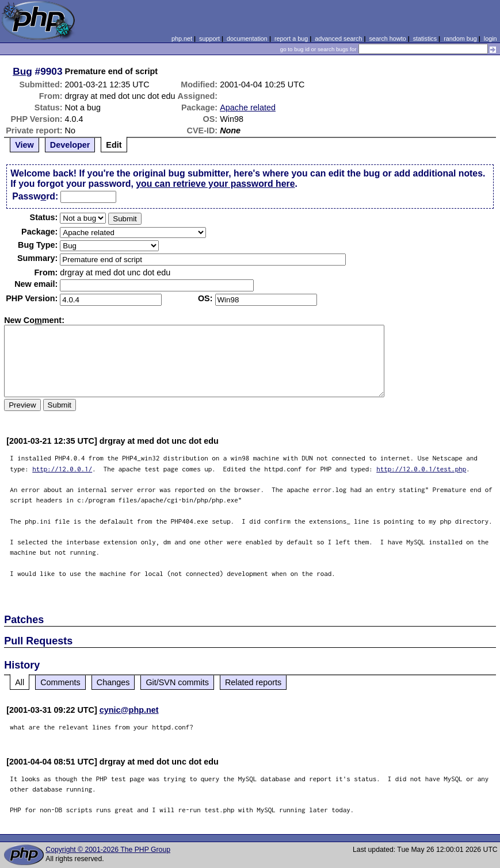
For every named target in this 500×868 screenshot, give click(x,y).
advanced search (338, 39)
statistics (425, 39)
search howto (387, 39)
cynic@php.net (129, 710)
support (209, 39)
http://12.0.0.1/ (62, 469)
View (24, 145)
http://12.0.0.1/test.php (421, 469)
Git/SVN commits (177, 682)
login (491, 39)
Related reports (253, 682)
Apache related (248, 107)
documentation (247, 39)
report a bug (291, 39)
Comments (60, 682)
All (20, 682)
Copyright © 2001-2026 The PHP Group (108, 850)
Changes (113, 682)
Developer (70, 145)
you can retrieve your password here (215, 184)
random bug (460, 39)
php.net (182, 39)
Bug (22, 71)
